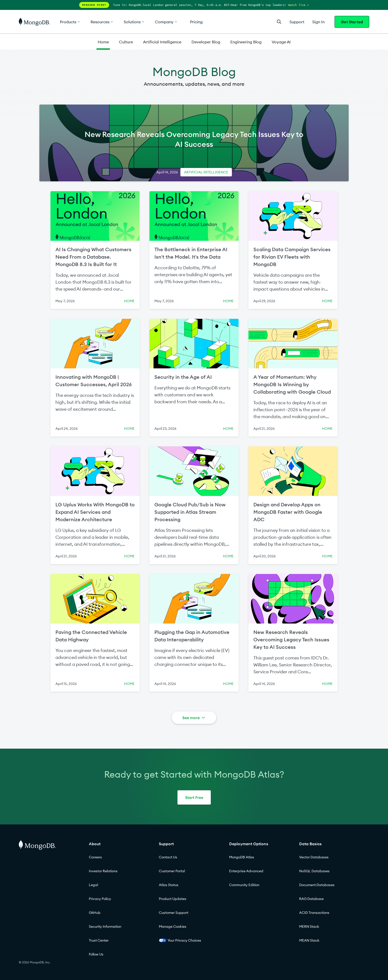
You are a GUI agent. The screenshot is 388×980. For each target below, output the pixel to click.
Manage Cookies (173, 926)
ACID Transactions (314, 913)
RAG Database (311, 899)
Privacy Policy (100, 899)
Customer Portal (172, 871)
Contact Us (168, 857)
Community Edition (244, 885)
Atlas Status (169, 885)
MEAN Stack (309, 940)
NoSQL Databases (314, 871)
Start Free (194, 797)
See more (194, 718)
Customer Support (174, 913)
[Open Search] (279, 22)
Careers (95, 857)
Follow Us (96, 954)
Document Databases (317, 885)
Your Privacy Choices (180, 940)
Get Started (352, 22)
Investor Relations (103, 871)
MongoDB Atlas (242, 857)
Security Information (105, 926)
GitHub (95, 913)
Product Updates (173, 899)
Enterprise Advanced (246, 871)
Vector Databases (314, 857)
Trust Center (99, 940)
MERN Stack (309, 926)
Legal (93, 885)
